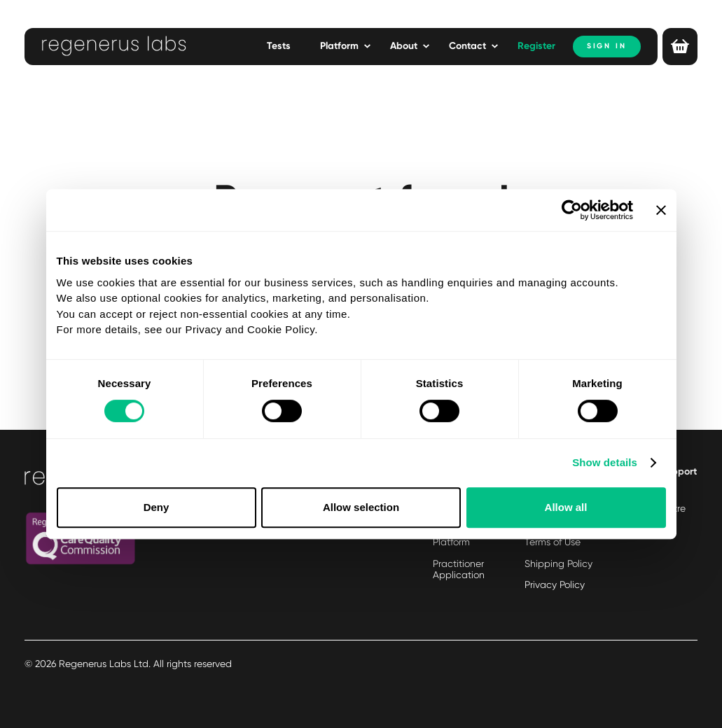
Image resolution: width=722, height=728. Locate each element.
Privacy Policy (555, 584)
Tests (279, 46)
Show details (605, 462)
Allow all (566, 507)
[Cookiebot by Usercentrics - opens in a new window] (572, 210)
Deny (157, 507)
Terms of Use (553, 542)
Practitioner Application (459, 569)
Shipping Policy (558, 563)
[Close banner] (661, 210)
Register (536, 46)
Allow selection (361, 507)
